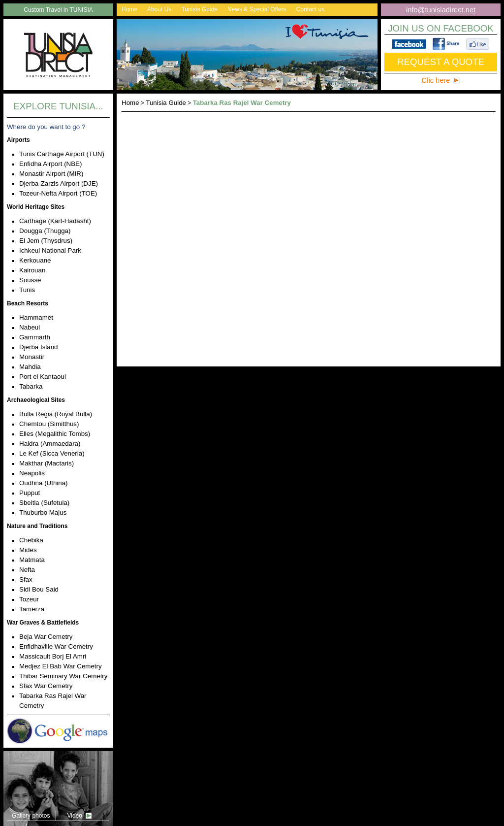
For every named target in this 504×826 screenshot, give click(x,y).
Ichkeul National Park (50, 250)
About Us (159, 9)
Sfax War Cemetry (46, 686)
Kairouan (32, 270)
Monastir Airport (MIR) (51, 174)
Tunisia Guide (199, 9)
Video (74, 816)
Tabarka (31, 386)
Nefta (27, 570)
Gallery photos (31, 816)
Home (129, 9)
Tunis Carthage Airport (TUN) (62, 154)
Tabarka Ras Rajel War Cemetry (242, 103)
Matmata (32, 560)
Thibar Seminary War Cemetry (63, 676)
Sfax (26, 579)
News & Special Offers (257, 9)
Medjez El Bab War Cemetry (61, 666)
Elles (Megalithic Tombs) (55, 434)
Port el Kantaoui (43, 377)
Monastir (32, 357)
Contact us (310, 9)
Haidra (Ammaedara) (50, 444)
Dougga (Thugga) (45, 231)
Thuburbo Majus (43, 512)
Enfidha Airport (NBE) (50, 164)
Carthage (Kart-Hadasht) (55, 221)
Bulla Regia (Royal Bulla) (56, 414)
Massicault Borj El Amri (53, 656)
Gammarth (35, 337)
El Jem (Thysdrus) (46, 241)
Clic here (436, 80)
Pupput (30, 493)
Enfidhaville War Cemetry (56, 646)
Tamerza (32, 609)
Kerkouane (35, 260)
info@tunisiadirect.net (441, 10)
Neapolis (32, 473)
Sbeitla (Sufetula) (44, 503)
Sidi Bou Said (39, 589)
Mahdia (30, 367)
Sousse (30, 280)
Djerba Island (39, 347)
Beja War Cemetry (46, 637)
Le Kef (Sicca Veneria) (52, 453)
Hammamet (36, 317)
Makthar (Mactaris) (47, 463)
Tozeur (29, 599)
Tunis (27, 290)
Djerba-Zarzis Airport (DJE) (59, 183)
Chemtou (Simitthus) (49, 424)
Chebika (31, 540)
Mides (28, 550)
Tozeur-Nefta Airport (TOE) (58, 193)
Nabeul (30, 327)
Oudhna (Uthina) (44, 483)
